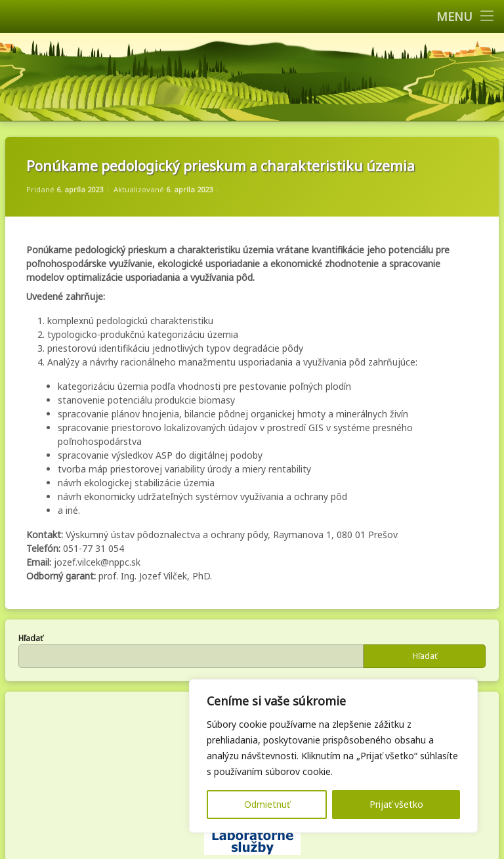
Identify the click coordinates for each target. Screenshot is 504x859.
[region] (333, 756)
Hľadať (31, 638)
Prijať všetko (396, 804)
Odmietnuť (267, 804)
